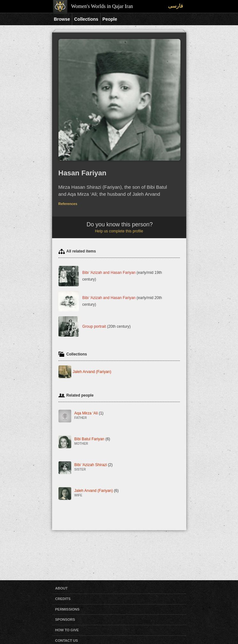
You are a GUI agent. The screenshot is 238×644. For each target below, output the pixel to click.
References (68, 204)
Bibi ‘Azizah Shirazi (94, 467)
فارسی (176, 6)
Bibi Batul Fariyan (92, 441)
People (110, 19)
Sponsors (65, 619)
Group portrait (94, 326)
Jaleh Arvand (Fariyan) (92, 372)
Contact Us (67, 640)
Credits (63, 599)
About (61, 588)
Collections (86, 19)
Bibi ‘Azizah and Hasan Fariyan (109, 273)
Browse (62, 19)
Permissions (67, 609)
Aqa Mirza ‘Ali (89, 416)
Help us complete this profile (119, 231)
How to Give (67, 630)
